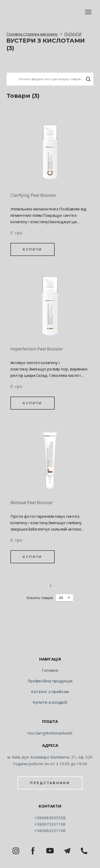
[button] (88, 79)
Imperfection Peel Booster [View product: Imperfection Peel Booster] (37, 349)
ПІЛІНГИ (73, 34)
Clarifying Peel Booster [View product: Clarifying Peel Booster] (33, 195)
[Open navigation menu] (88, 12)
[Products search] (50, 79)
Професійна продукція (50, 681)
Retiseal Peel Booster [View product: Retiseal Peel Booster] (32, 503)
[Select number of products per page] (64, 598)
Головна (50, 670)
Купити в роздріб (50, 702)
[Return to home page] (50, 642)
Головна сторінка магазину (32, 34)
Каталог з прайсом (50, 691)
